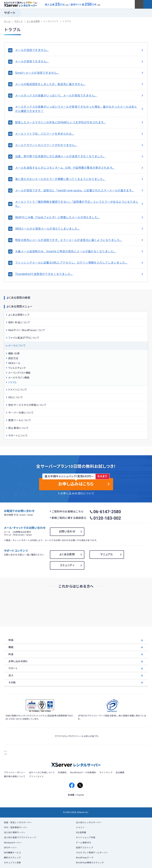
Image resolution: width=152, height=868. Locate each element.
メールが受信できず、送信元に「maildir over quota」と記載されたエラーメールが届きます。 (79, 191)
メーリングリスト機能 (19, 373)
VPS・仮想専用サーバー (16, 828)
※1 (36, 3)
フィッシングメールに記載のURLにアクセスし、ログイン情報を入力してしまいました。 (79, 263)
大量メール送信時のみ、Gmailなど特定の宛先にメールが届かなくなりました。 (79, 251)
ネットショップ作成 (86, 838)
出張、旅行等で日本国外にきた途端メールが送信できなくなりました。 (79, 156)
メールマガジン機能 (19, 378)
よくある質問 (67, 554)
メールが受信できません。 (79, 61)
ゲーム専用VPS (83, 843)
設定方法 (13, 358)
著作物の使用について (15, 777)
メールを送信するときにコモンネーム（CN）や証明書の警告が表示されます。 (79, 168)
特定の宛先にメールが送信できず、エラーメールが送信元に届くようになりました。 (79, 240)
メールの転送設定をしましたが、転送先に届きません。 (79, 84)
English (80, 795)
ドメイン (80, 828)
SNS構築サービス (12, 853)
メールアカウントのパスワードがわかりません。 (79, 145)
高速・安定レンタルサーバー (18, 823)
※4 (99, 5)
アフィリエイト (36, 777)
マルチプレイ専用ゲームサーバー (92, 853)
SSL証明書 (81, 833)
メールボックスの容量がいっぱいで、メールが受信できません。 (79, 96)
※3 (67, 5)
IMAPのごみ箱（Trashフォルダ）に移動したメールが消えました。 (79, 217)
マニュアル (107, 554)
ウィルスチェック (17, 368)
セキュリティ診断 (12, 863)
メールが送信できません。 (79, 50)
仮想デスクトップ (85, 848)
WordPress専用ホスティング (90, 863)
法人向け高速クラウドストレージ (20, 838)
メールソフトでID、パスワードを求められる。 (79, 134)
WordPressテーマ (85, 858)
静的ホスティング (12, 858)
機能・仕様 (14, 353)
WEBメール (14, 363)
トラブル (13, 382)
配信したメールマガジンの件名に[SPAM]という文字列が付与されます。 (79, 122)
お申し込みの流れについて (77, 494)
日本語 (71, 795)
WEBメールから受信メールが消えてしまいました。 (79, 229)
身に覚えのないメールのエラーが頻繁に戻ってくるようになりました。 (79, 179)
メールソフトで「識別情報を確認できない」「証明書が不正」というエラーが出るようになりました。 (79, 204)
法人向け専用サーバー (15, 833)
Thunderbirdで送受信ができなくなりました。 (79, 274)
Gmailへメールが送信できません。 (79, 73)
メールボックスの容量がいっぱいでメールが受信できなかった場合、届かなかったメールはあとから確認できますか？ (79, 109)
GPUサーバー (10, 848)
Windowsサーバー (13, 843)
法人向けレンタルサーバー (89, 823)
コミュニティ (67, 565)
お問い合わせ (67, 531)
